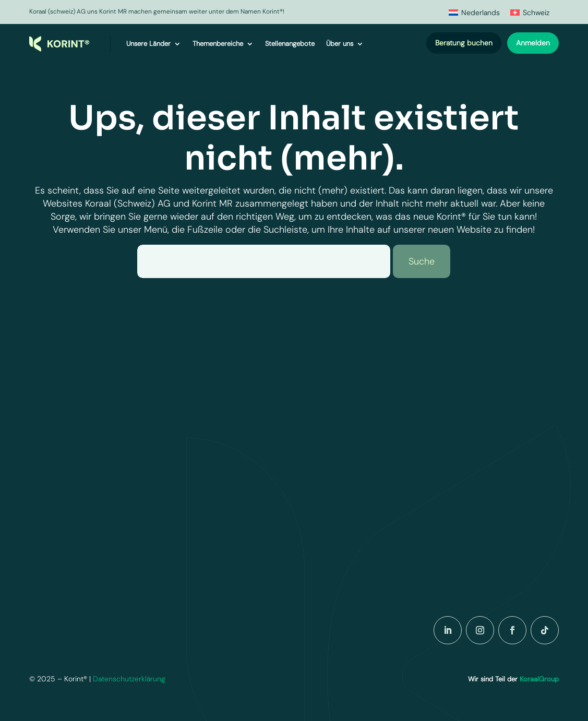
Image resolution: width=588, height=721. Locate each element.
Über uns (340, 44)
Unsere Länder (148, 44)
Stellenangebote (290, 44)
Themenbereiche (218, 44)
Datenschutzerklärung (129, 679)
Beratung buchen (464, 43)
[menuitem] (474, 12)
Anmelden (533, 43)
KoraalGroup (539, 679)
